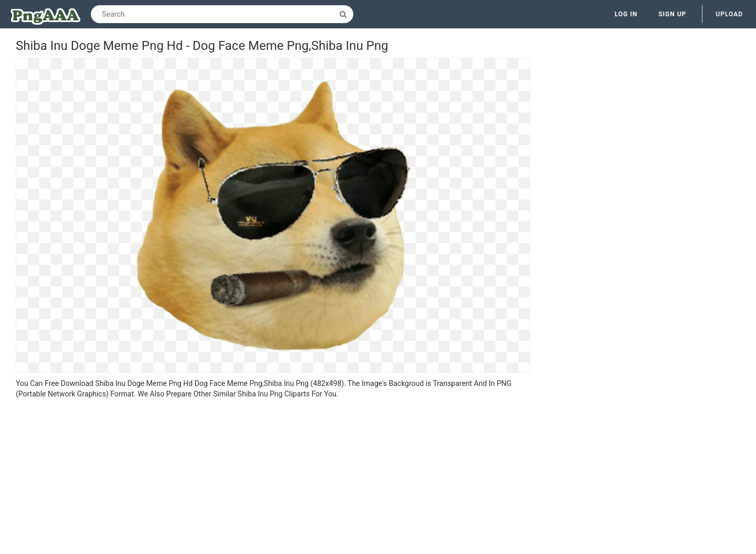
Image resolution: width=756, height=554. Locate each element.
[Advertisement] (273, 478)
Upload (729, 14)
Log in (626, 14)
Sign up (672, 14)
